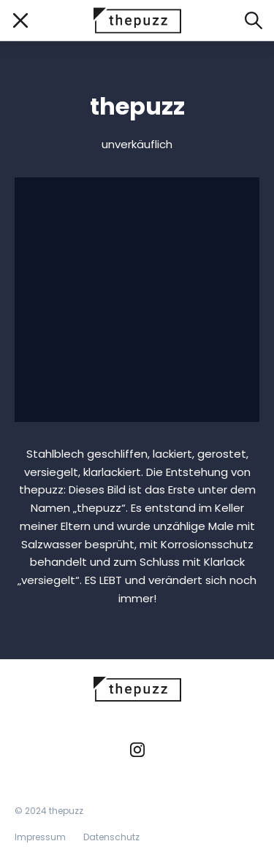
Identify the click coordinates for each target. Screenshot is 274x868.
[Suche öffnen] (254, 20)
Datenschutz (111, 837)
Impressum (40, 837)
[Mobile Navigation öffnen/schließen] (20, 20)
